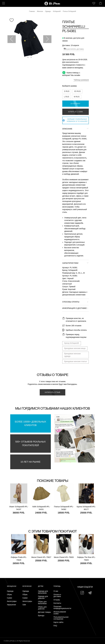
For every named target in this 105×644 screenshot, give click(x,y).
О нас (56, 591)
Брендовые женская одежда (72, 355)
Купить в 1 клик (75, 112)
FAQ (55, 626)
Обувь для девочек (42, 608)
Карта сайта (58, 622)
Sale (24, 605)
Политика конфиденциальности (61, 607)
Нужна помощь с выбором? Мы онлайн (71, 74)
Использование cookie (60, 613)
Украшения (11, 605)
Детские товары (44, 612)
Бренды (41, 616)
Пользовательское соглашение (61, 618)
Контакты (57, 603)
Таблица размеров (81, 80)
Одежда (10, 591)
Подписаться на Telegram (29, 638)
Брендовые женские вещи (75, 348)
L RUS (67, 97)
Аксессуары (12, 601)
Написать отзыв (52, 392)
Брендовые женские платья (76, 361)
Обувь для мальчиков (42, 603)
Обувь (9, 595)
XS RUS (77, 91)
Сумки (9, 598)
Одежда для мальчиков (43, 592)
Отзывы (57, 600)
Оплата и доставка (57, 595)
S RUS (67, 91)
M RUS (77, 97)
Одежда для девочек (43, 597)
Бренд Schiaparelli (72, 343)
